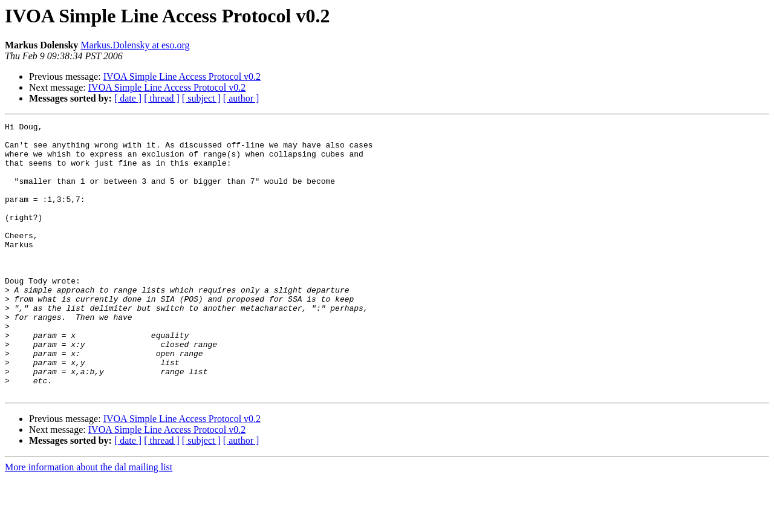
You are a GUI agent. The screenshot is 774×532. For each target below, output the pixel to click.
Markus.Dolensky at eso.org (135, 45)
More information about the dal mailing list (89, 521)
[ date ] (128, 98)
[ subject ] (201, 98)
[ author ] (241, 98)
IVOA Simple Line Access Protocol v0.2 (182, 76)
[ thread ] (162, 98)
